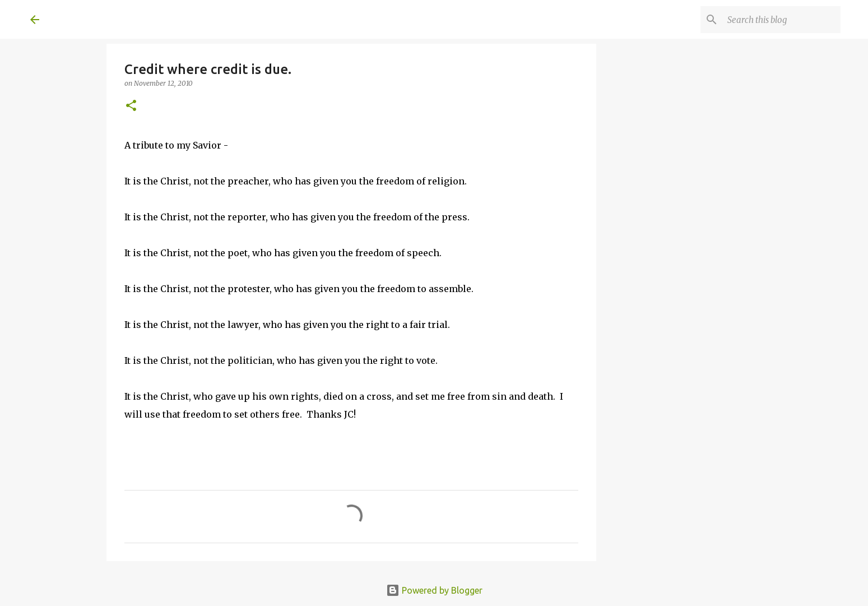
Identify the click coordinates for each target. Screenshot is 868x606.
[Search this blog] (782, 20)
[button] (131, 106)
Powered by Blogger (434, 590)
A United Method (121, 19)
